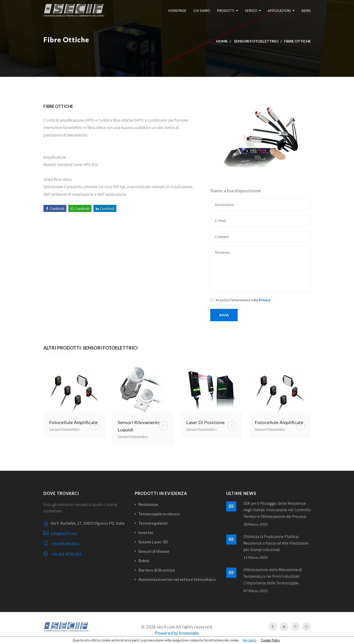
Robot (144, 561)
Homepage (177, 11)
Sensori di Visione (154, 551)
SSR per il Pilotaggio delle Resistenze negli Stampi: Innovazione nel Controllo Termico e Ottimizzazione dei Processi (277, 510)
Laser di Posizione (205, 422)
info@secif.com (64, 533)
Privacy (265, 300)
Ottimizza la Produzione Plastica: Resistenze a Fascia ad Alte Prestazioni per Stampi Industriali (276, 543)
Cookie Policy (270, 640)
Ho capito (250, 640)
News (306, 11)
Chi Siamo (202, 11)
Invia (224, 315)
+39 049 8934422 (65, 544)
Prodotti (226, 11)
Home (222, 41)
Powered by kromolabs (177, 633)
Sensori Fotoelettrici (256, 41)
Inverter (146, 532)
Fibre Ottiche (297, 41)
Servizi (251, 11)
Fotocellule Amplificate (73, 422)
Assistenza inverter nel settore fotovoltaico (177, 579)
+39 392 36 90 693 (66, 554)
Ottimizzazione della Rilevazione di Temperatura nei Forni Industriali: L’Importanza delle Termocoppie (273, 576)
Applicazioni (279, 11)
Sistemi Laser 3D (153, 542)
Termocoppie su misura (159, 514)
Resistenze (148, 504)
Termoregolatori (153, 523)
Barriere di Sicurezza (157, 570)
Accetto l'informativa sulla (240, 300)
